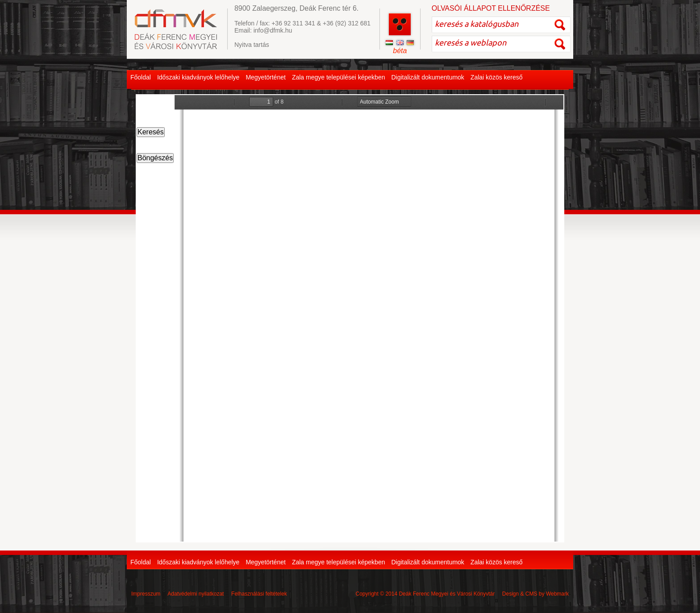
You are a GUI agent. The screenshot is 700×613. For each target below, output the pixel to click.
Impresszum (146, 594)
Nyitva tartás (252, 45)
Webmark (557, 594)
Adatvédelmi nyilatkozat (196, 594)
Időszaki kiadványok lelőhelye (198, 77)
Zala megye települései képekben (339, 77)
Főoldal (141, 77)
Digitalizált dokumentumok (427, 77)
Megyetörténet (266, 77)
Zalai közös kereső (497, 77)
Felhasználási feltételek (259, 594)
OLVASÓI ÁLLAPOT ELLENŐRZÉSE (491, 8)
